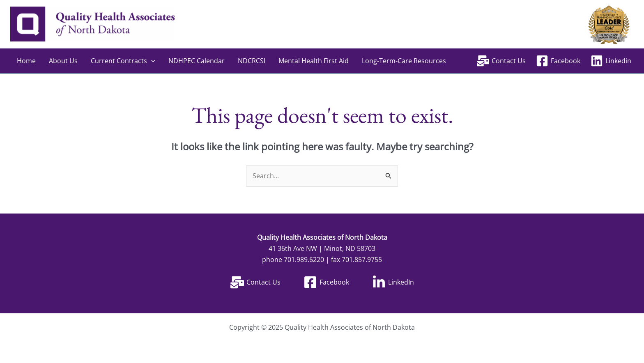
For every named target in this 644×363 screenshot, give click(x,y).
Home (26, 61)
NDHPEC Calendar (197, 61)
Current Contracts (123, 61)
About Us (63, 61)
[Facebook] (558, 61)
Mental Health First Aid (314, 61)
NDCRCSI (252, 61)
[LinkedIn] (393, 282)
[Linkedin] (611, 61)
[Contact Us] (501, 61)
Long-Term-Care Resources (404, 61)
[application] (151, 61)
